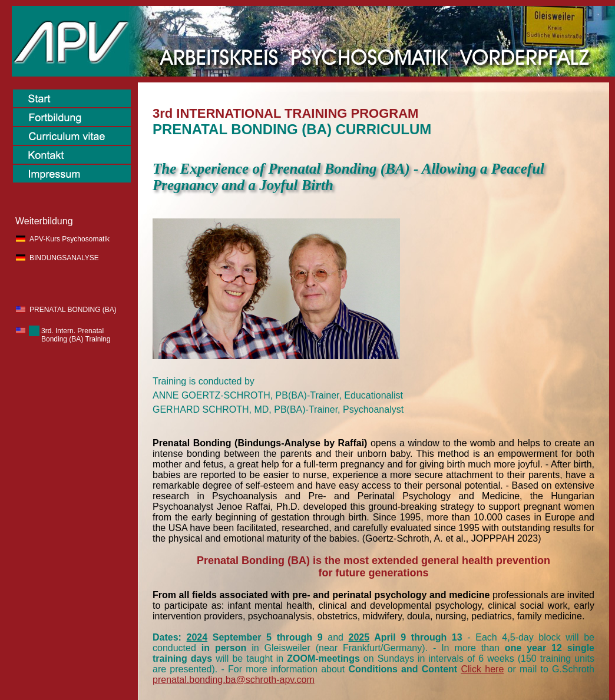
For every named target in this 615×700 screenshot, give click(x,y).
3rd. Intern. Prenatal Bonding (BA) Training (76, 335)
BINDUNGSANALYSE (64, 258)
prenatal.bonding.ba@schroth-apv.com (234, 680)
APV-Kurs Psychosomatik (70, 239)
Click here (482, 669)
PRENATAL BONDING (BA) (73, 310)
